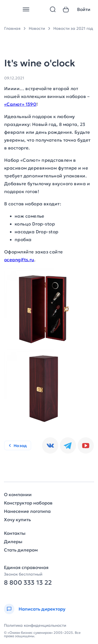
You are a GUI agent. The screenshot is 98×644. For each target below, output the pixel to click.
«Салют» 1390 (20, 104)
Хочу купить (17, 520)
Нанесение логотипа (27, 511)
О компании (18, 495)
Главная (12, 28)
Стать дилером (21, 550)
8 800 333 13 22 (28, 583)
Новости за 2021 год (73, 28)
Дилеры (13, 542)
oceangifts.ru (19, 260)
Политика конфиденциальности (35, 625)
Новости (37, 28)
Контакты (15, 533)
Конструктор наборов (28, 503)
